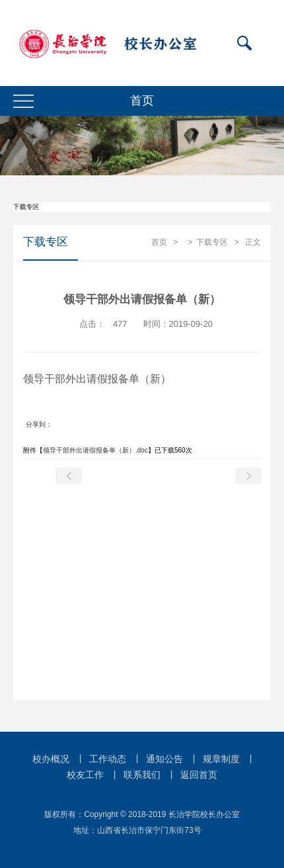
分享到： (39, 424)
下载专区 (212, 242)
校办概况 (51, 759)
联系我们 (142, 775)
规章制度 (221, 759)
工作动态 (108, 759)
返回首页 (199, 775)
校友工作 (85, 775)
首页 (159, 242)
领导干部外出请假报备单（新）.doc (95, 450)
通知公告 (164, 759)
